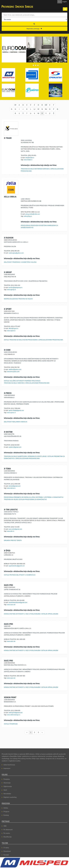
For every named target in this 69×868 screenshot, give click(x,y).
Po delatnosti (8, 829)
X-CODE (7, 350)
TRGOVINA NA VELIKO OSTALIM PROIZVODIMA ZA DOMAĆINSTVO (25, 499)
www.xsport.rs (11, 331)
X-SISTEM (8, 432)
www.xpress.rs (11, 413)
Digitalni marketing (10, 797)
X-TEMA (7, 469)
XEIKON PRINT (10, 697)
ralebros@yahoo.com (15, 369)
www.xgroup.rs (11, 290)
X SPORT (8, 309)
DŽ (46, 105)
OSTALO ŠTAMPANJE (11, 724)
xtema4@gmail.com (14, 486)
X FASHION (9, 238)
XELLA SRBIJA (10, 197)
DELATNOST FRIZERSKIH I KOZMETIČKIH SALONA (20, 262)
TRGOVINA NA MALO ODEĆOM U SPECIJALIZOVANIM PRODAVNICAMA (27, 383)
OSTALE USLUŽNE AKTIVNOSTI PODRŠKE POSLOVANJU (22, 381)
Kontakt (6, 855)
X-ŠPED (7, 551)
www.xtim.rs (11, 531)
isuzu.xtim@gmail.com (15, 529)
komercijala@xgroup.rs (15, 287)
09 (15, 105)
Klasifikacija (7, 837)
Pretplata (7, 779)
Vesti (5, 790)
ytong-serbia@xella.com (33, 214)
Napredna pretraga (34, 29)
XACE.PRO (8, 585)
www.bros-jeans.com (13, 372)
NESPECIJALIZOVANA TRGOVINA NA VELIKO (18, 299)
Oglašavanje (8, 786)
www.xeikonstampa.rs (13, 715)
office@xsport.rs (13, 329)
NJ (46, 109)
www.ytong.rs (28, 216)
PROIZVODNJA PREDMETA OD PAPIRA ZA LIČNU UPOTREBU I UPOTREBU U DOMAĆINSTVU (34, 497)
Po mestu (7, 833)
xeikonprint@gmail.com (16, 713)
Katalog (6, 815)
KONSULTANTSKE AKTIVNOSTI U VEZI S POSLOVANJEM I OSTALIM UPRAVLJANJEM (31, 614)
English (65, 2)
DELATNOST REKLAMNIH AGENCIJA (16, 422)
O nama (6, 848)
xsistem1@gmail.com (15, 447)
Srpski (60, 2)
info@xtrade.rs (30, 158)
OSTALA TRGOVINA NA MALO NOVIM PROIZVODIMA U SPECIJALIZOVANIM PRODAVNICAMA (33, 340)
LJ (34, 109)
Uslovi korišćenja (9, 765)
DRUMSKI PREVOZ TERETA (13, 540)
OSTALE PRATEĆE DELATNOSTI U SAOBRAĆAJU (20, 575)
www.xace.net (11, 605)
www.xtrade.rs (28, 160)
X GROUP (8, 272)
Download (7, 851)
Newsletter (7, 794)
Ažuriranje (7, 783)
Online (6, 808)
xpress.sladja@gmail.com (16, 410)
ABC (5, 826)
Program (6, 811)
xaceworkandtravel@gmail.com (18, 602)
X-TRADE (8, 138)
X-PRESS (8, 393)
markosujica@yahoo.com (16, 253)
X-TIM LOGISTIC (11, 510)
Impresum (7, 768)
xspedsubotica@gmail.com (17, 566)
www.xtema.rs (11, 488)
